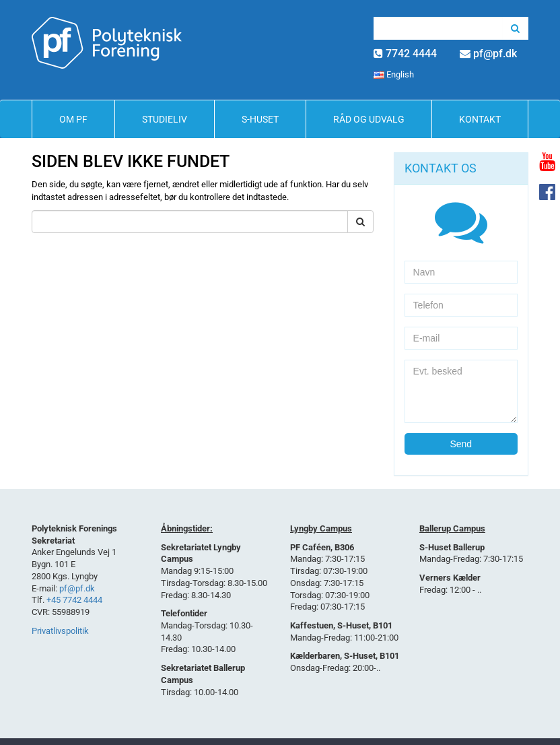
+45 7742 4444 (74, 600)
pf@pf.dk (495, 54)
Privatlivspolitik (60, 631)
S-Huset (260, 119)
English (394, 74)
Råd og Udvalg (369, 119)
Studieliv (165, 119)
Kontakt (480, 119)
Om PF (73, 119)
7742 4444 (411, 54)
